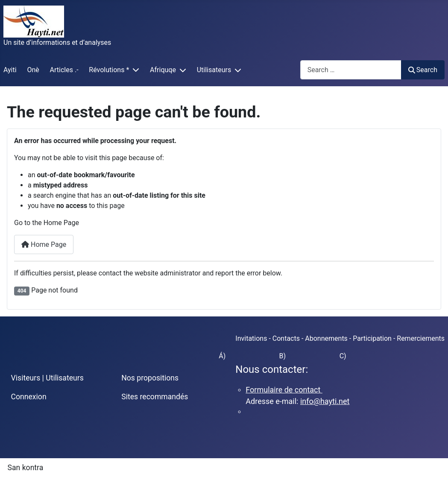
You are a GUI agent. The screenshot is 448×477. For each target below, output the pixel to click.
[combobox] (351, 70)
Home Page (44, 244)
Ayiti (10, 70)
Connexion (29, 397)
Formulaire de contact (284, 390)
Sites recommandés (155, 397)
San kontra (26, 468)
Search (423, 70)
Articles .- (64, 70)
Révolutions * (109, 70)
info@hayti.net (325, 401)
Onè (33, 70)
